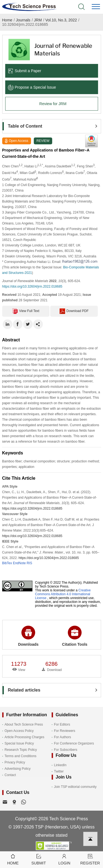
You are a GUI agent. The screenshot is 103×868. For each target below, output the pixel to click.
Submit (39, 859)
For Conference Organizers (74, 743)
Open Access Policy (19, 731)
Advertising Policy (18, 769)
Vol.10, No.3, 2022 (61, 20)
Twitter (59, 771)
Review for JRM (53, 104)
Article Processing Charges (25, 737)
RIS (29, 563)
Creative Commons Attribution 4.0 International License (63, 594)
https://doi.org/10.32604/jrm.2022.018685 (32, 286)
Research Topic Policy (21, 750)
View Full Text (26, 311)
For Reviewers (65, 731)
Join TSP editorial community (75, 787)
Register (90, 859)
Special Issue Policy (19, 743)
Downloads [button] (28, 636)
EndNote (19, 563)
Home (7, 20)
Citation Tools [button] (75, 636)
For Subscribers (66, 750)
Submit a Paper (25, 71)
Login (65, 859)
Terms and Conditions (21, 756)
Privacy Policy (15, 762)
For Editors (62, 724)
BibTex (7, 563)
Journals (23, 20)
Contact (10, 775)
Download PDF (74, 311)
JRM (38, 20)
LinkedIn (60, 765)
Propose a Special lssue (32, 87)
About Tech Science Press (24, 724)
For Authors (63, 737)
